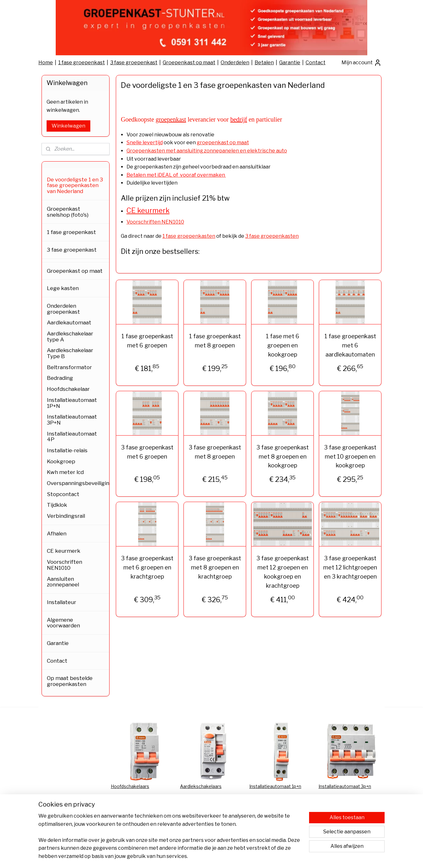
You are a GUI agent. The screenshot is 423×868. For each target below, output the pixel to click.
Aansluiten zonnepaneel (63, 582)
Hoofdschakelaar (68, 389)
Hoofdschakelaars (130, 786)
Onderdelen (235, 63)
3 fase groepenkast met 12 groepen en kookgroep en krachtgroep (282, 572)
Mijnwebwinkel (281, 856)
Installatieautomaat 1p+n (275, 786)
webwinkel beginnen (230, 856)
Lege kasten (63, 288)
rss (209, 856)
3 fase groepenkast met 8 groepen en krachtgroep (215, 567)
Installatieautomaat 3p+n (345, 786)
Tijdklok (57, 505)
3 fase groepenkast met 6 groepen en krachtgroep (147, 567)
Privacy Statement (131, 807)
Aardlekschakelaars (201, 786)
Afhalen (57, 534)
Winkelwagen (68, 126)
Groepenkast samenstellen (347, 814)
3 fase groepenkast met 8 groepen (215, 452)
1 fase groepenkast (82, 63)
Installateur (62, 602)
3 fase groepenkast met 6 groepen (147, 452)
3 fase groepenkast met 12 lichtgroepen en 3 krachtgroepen (350, 567)
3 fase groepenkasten (272, 236)
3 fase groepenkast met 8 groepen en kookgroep (282, 457)
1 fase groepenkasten (189, 236)
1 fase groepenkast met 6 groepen (147, 341)
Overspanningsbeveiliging (78, 483)
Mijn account (361, 63)
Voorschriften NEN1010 (155, 222)
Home (46, 63)
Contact (316, 63)
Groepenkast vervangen (344, 800)
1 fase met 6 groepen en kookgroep (282, 345)
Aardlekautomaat (69, 323)
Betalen (264, 63)
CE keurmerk (64, 551)
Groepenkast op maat (189, 63)
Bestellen (121, 822)
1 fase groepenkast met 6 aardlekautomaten (350, 345)
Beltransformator (69, 367)
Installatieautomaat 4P (72, 437)
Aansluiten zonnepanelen (276, 814)
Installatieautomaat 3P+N (72, 420)
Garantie (290, 63)
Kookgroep (61, 461)
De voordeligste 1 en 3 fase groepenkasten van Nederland (75, 185)
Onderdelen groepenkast (63, 309)
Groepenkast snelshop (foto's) (68, 212)
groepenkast (171, 119)
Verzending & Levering (204, 814)
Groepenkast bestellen (343, 807)
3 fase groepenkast (134, 63)
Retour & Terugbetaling (205, 822)
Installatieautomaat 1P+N (72, 403)
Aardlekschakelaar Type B (70, 353)
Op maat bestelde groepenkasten (70, 681)
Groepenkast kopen (339, 822)
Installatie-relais (67, 450)
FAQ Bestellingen (268, 807)
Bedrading (60, 378)
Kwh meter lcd (65, 472)
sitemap (198, 856)
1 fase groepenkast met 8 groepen (215, 341)
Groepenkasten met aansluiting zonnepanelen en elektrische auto (206, 151)
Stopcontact (63, 494)
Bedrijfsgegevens (199, 828)
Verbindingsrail (66, 516)
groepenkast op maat (223, 143)
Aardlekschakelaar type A (70, 337)
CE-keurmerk (263, 800)
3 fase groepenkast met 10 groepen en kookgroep (350, 457)
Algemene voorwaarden (63, 623)
